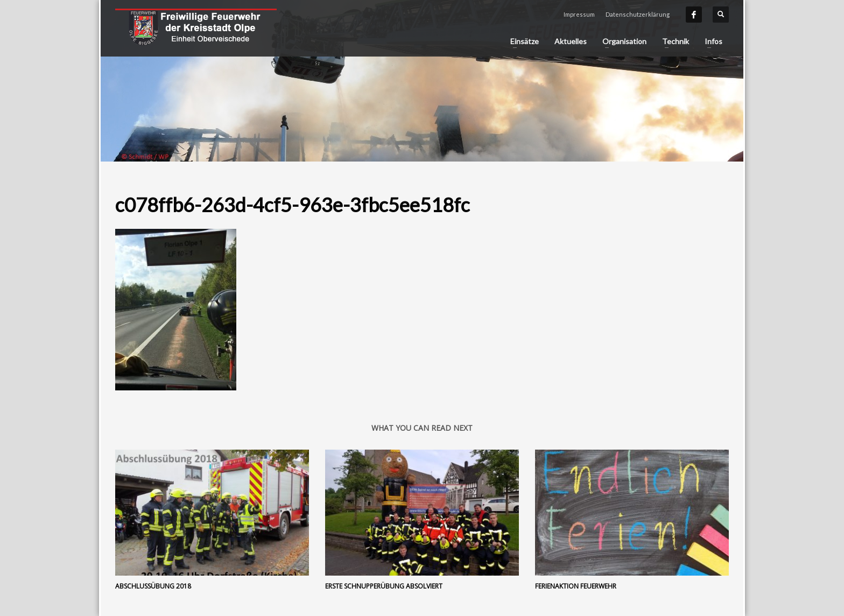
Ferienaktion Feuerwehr (576, 586)
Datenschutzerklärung (638, 14)
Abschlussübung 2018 (153, 586)
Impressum (579, 14)
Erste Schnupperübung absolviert (384, 586)
